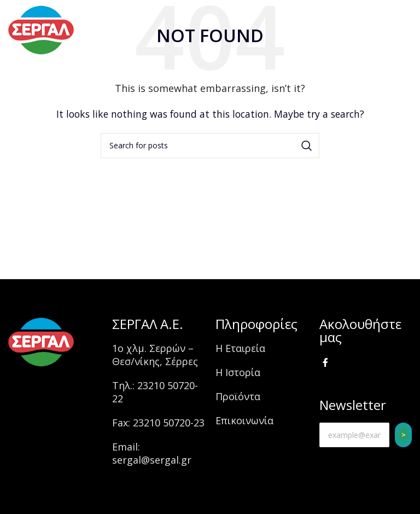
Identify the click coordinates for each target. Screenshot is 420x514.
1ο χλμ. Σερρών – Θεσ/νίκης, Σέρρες (155, 355)
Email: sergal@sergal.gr (152, 453)
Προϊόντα (238, 396)
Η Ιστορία (238, 372)
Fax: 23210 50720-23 (158, 423)
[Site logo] (41, 29)
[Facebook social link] (326, 363)
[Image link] (41, 341)
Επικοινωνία (244, 420)
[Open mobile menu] (392, 30)
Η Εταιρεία (240, 348)
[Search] (210, 146)
